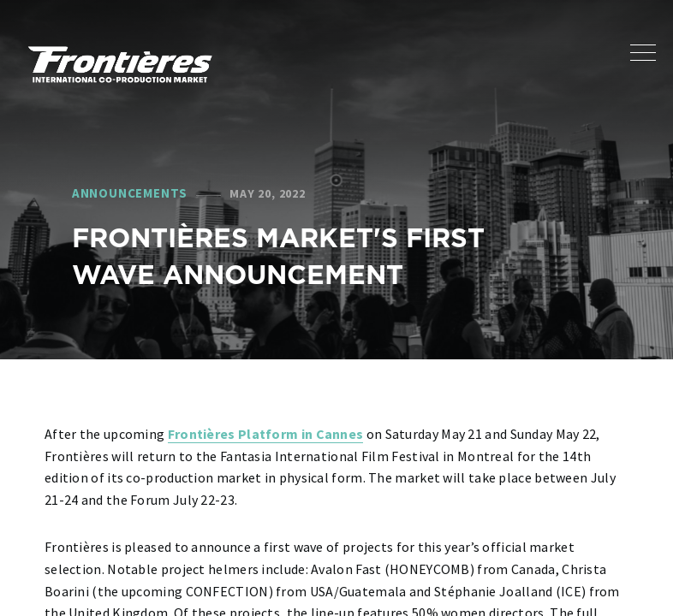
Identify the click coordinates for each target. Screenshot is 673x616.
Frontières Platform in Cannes (266, 434)
